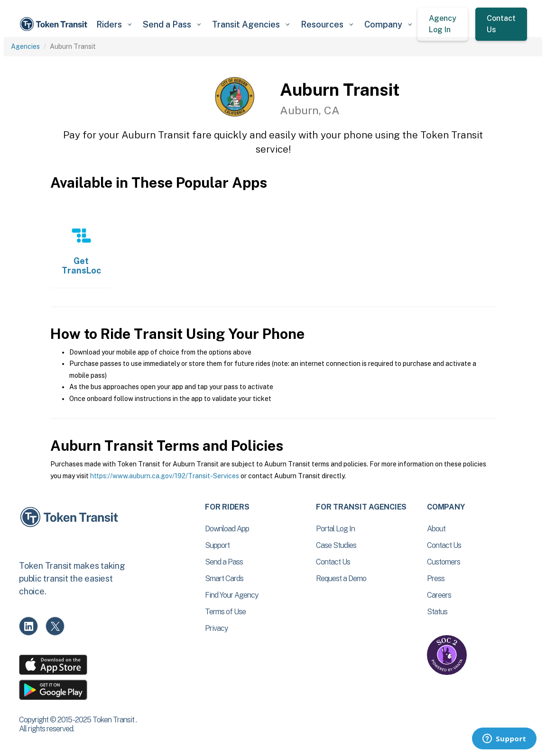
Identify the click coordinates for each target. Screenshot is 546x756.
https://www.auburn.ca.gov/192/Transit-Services (165, 476)
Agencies (25, 46)
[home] (55, 24)
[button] (114, 24)
